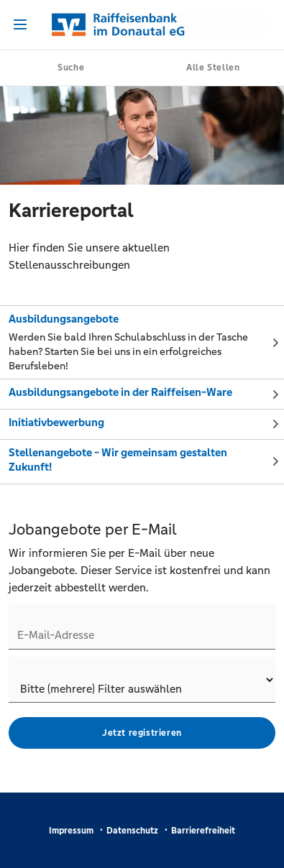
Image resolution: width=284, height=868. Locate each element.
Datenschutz (132, 831)
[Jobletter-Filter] (142, 680)
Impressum (71, 831)
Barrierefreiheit (203, 831)
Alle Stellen (213, 68)
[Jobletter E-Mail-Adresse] (142, 627)
